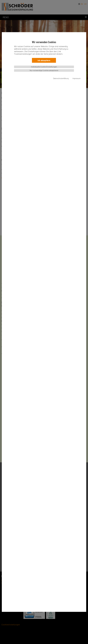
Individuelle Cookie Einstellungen (44, 67)
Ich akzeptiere (44, 60)
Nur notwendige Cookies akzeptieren (44, 70)
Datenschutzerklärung (61, 78)
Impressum (77, 78)
